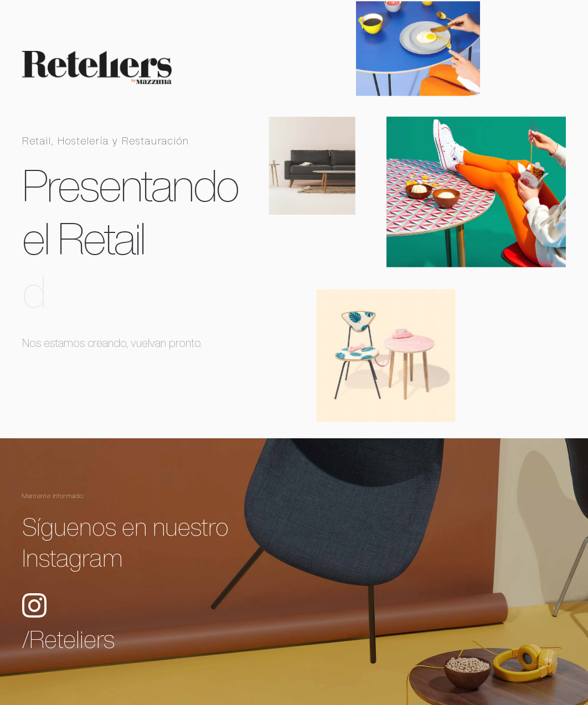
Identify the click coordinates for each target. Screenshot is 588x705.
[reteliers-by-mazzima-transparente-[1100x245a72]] (97, 55)
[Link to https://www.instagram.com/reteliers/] (34, 605)
